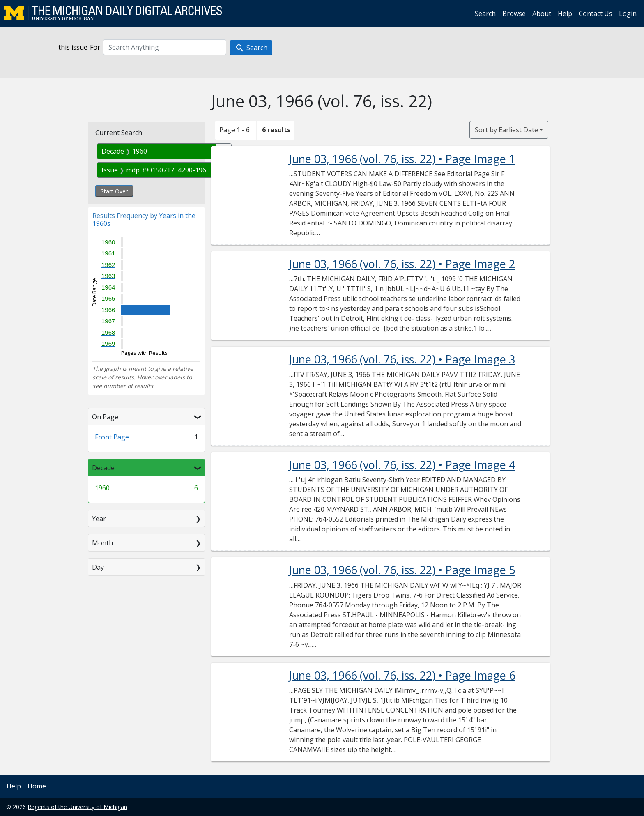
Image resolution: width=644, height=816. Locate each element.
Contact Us (596, 14)
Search (485, 14)
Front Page (112, 437)
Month (102, 543)
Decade (103, 468)
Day (98, 567)
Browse (514, 14)
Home (37, 786)
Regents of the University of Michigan (77, 807)
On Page (105, 417)
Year (99, 519)
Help (565, 14)
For (95, 47)
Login (628, 14)
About (542, 14)
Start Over (114, 191)
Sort (506, 130)
